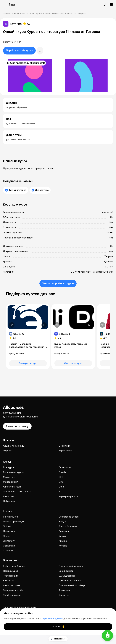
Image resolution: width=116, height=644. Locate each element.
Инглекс (63, 541)
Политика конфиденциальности (20, 607)
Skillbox (7, 526)
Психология (65, 467)
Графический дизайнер (71, 566)
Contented (9, 551)
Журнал (7, 451)
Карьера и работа (68, 496)
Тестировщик (10, 576)
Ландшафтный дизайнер (72, 585)
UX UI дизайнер (67, 576)
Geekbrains (9, 546)
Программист (11, 571)
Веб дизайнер (66, 571)
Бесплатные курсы (13, 472)
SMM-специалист (13, 595)
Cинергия (64, 531)
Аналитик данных (12, 585)
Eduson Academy (68, 526)
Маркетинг (9, 477)
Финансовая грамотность (17, 491)
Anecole (63, 546)
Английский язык (12, 487)
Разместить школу (17, 426)
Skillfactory (9, 541)
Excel (61, 487)
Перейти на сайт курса (19, 50)
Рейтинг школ (10, 517)
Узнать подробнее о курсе (58, 283)
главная (7, 14)
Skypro (7, 536)
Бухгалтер (9, 581)
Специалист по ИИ (13, 590)
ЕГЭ (61, 482)
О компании (65, 446)
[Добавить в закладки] (44, 325)
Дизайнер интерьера (70, 581)
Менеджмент (10, 482)
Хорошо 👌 (58, 626)
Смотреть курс (28, 363)
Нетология (9, 531)
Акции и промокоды (14, 446)
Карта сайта (65, 451)
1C (60, 491)
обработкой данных (52, 618)
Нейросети (9, 501)
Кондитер (64, 595)
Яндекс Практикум (13, 522)
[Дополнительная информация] (12, 325)
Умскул (62, 536)
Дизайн (63, 472)
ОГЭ (61, 477)
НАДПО (63, 522)
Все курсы (19, 14)
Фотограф (64, 590)
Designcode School (69, 517)
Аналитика (9, 496)
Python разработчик (14, 566)
